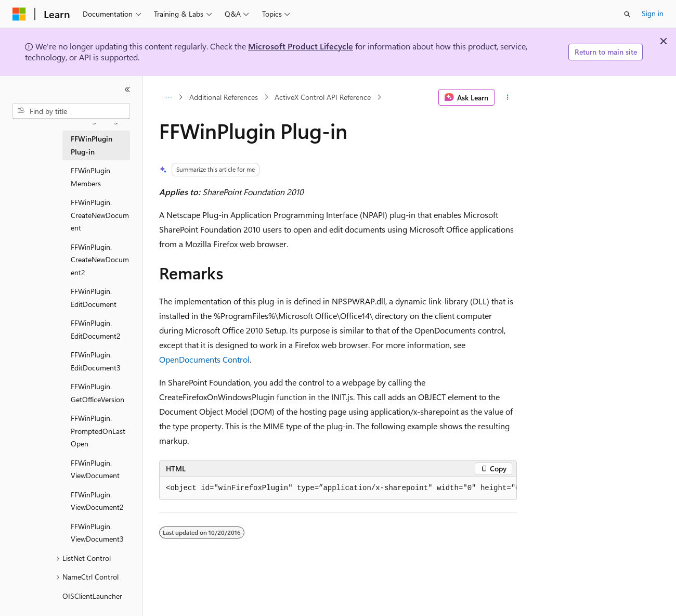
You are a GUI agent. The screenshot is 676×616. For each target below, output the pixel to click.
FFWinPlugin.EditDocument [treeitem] (94, 298)
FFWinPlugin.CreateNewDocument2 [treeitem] (100, 260)
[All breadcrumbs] (168, 97)
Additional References (224, 97)
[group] (338, 489)
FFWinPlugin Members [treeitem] (90, 177)
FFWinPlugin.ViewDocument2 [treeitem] (97, 501)
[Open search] (627, 14)
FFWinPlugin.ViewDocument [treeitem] (95, 469)
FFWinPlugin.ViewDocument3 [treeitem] (97, 533)
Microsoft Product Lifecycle (301, 46)
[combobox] (71, 111)
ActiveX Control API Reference (323, 97)
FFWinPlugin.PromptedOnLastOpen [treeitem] (98, 431)
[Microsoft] (19, 14)
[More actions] (508, 97)
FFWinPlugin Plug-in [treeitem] (92, 145)
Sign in (653, 13)
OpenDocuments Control (204, 359)
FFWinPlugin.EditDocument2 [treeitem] (96, 329)
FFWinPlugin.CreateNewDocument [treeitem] (100, 215)
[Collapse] (127, 89)
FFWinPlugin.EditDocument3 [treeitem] (96, 361)
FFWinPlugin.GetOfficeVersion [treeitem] (97, 393)
